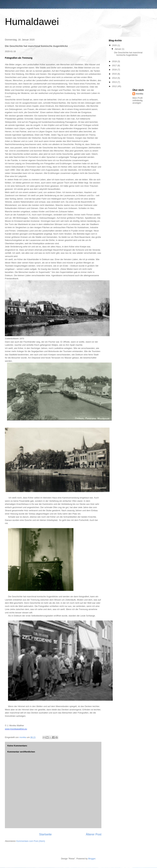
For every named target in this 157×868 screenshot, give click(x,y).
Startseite (45, 834)
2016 (115, 70)
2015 (115, 74)
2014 (115, 78)
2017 (115, 65)
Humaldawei (32, 22)
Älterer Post (94, 834)
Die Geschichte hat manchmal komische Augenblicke (128, 54)
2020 (115, 45)
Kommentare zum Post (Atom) (31, 841)
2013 (115, 82)
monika (140, 94)
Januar (118, 49)
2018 (115, 61)
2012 (115, 86)
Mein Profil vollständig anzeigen (137, 100)
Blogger (92, 859)
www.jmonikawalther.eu (16, 729)
